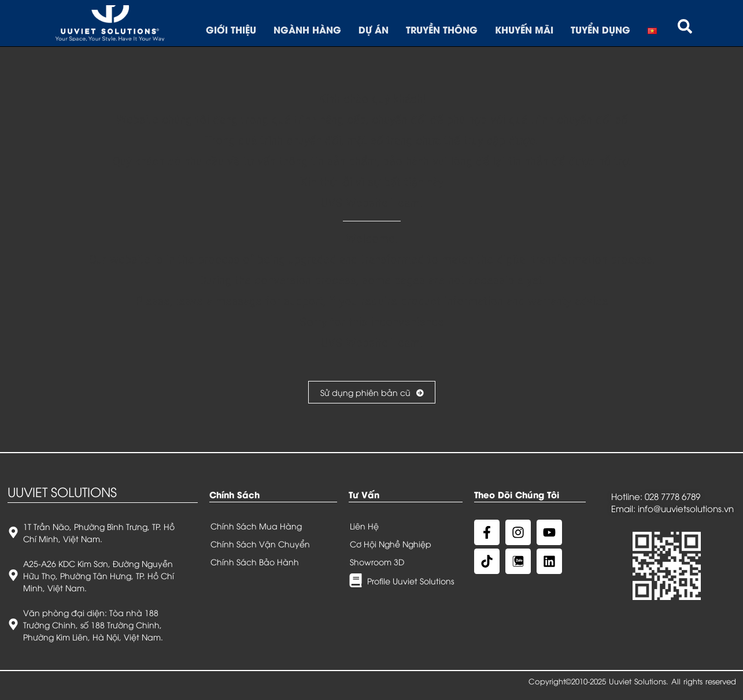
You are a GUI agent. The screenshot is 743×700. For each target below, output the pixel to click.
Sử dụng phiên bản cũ (372, 392)
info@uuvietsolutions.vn (686, 508)
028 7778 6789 (672, 496)
